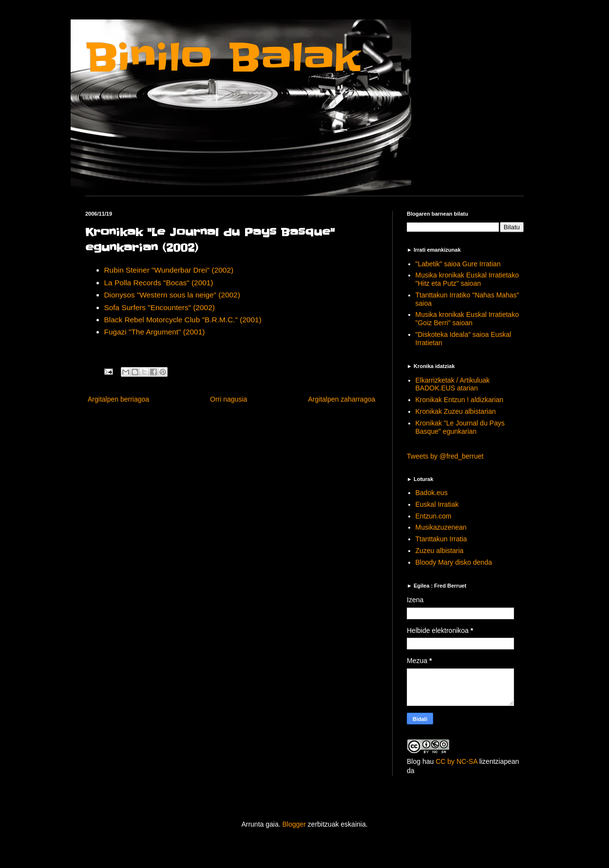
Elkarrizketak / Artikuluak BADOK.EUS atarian (453, 384)
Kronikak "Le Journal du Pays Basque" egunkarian (460, 427)
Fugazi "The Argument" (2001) (155, 332)
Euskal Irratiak (437, 504)
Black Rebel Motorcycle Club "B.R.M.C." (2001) (183, 320)
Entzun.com (434, 516)
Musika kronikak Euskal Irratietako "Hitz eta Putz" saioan (467, 279)
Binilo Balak (223, 58)
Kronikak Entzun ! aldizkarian (460, 400)
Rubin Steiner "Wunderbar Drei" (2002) (169, 270)
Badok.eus (432, 493)
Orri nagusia (228, 399)
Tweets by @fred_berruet (445, 456)
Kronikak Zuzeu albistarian (456, 411)
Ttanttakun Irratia (441, 539)
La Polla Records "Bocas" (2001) (159, 283)
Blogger (294, 824)
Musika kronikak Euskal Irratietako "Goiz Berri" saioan (467, 319)
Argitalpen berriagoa (118, 399)
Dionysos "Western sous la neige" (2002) (172, 295)
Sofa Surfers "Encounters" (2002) (160, 307)
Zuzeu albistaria (440, 551)
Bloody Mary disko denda (454, 562)
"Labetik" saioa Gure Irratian (458, 264)
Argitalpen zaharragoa (342, 399)
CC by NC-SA (457, 761)
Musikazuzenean (441, 527)
